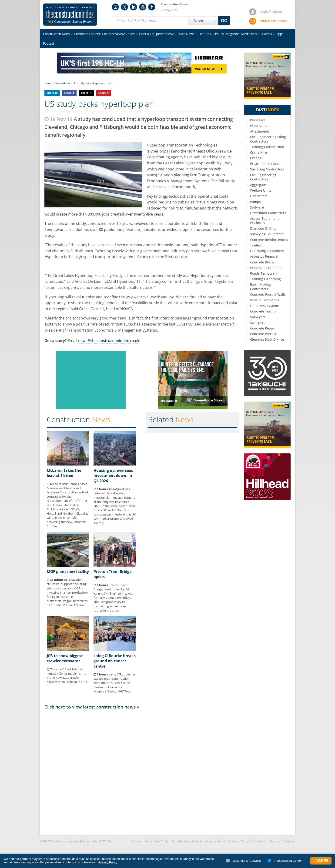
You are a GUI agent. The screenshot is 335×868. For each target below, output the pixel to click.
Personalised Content (286, 861)
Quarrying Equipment (267, 251)
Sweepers (258, 323)
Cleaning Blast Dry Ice (267, 339)
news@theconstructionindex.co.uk (109, 341)
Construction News (56, 34)
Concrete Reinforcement (269, 240)
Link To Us (162, 841)
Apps (280, 34)
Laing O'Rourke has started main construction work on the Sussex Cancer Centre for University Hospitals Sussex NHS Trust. (114, 683)
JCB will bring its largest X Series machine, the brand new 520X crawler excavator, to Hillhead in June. (67, 676)
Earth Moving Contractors (260, 287)
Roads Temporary (264, 273)
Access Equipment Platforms (264, 221)
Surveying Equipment (267, 234)
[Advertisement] (142, 772)
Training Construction (267, 147)
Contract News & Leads (118, 34)
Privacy (233, 841)
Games (267, 34)
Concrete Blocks (262, 262)
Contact (136, 841)
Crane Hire (258, 152)
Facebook (152, 7)
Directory (289, 841)
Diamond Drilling (263, 228)
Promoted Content (87, 34)
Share (50, 93)
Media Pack (249, 34)
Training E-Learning (265, 279)
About (148, 841)
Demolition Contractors (268, 213)
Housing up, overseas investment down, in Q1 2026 (113, 476)
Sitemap (275, 841)
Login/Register (271, 12)
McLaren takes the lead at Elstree (64, 473)
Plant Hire (258, 120)
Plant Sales (259, 126)
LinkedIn (134, 7)
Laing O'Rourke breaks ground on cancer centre (115, 661)
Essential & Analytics (243, 861)
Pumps (255, 202)
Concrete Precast (263, 334)
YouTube (143, 7)
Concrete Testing (263, 311)
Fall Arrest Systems (265, 306)
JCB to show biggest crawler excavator (65, 658)
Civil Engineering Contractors (263, 177)
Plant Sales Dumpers (266, 268)
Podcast (49, 43)
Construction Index (70, 15)
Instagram (115, 7)
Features (205, 34)
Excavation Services (265, 164)
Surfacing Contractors (267, 169)
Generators (259, 196)
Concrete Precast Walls (268, 294)
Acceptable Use (216, 841)
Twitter (124, 7)
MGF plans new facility (68, 572)
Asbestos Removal (264, 256)
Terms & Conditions (254, 841)
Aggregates (259, 185)
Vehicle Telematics (265, 300)
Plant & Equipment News (157, 34)
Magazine (233, 34)
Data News (187, 34)
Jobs (216, 34)
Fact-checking (180, 841)
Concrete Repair (263, 328)
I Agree (321, 861)
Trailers (256, 245)
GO (224, 21)
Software (257, 207)
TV (222, 34)
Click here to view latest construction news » (92, 707)
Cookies (197, 841)
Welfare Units (261, 190)
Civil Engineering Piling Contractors (268, 139)
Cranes (256, 158)
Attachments (260, 131)
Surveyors (258, 317)
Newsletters (273, 21)
